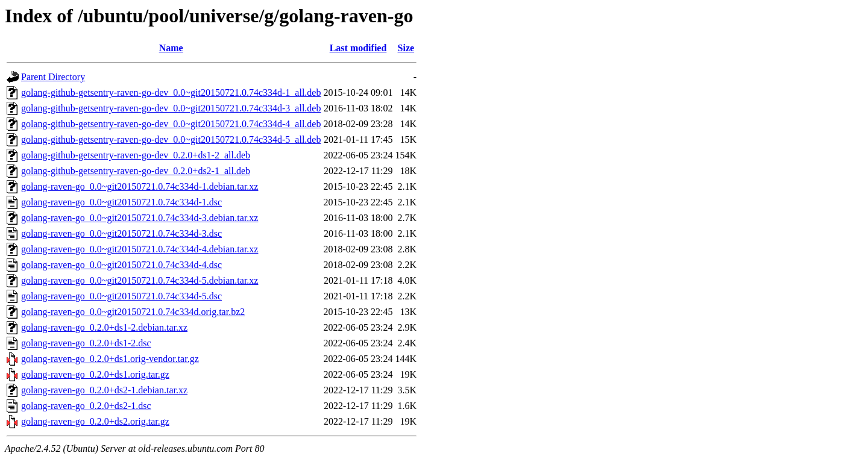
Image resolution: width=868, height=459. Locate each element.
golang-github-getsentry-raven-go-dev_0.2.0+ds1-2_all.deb (136, 155)
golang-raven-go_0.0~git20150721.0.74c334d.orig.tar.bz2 (133, 312)
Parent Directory (53, 77)
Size (406, 48)
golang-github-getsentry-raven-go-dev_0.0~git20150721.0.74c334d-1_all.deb (171, 92)
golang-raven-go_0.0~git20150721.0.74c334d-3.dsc (121, 233)
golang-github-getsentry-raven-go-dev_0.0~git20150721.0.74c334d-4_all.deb (171, 124)
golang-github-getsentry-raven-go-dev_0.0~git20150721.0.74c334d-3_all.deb (171, 108)
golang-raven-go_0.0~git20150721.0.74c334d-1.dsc (121, 202)
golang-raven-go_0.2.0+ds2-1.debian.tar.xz (104, 390)
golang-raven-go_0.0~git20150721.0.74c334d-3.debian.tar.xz (140, 218)
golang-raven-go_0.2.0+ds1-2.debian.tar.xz (104, 327)
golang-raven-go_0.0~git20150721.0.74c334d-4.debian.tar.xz (140, 249)
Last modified (358, 48)
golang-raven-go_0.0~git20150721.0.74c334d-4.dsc (121, 265)
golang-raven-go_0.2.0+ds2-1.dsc (86, 406)
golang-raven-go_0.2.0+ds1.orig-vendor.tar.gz (110, 359)
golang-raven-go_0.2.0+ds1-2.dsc (86, 343)
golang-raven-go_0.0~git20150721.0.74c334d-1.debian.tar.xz (140, 186)
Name (171, 48)
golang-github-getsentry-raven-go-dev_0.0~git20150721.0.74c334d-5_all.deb (171, 139)
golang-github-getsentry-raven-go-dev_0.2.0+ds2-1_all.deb (136, 171)
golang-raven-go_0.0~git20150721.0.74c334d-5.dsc (121, 296)
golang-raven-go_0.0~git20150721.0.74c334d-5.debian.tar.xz (140, 280)
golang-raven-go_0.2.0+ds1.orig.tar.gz (95, 374)
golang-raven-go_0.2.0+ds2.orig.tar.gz (95, 421)
